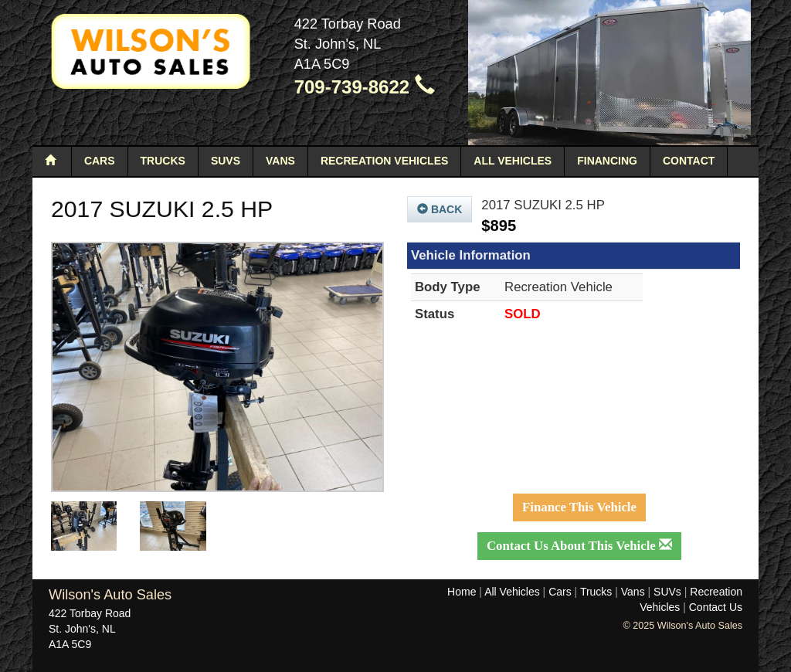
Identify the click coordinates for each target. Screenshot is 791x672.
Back (440, 209)
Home (462, 592)
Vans (280, 161)
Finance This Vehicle (579, 507)
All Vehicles (513, 161)
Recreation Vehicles (384, 161)
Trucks (163, 161)
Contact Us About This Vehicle (579, 546)
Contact (689, 161)
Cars (100, 161)
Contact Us (716, 607)
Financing (607, 161)
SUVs (226, 161)
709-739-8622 (365, 87)
